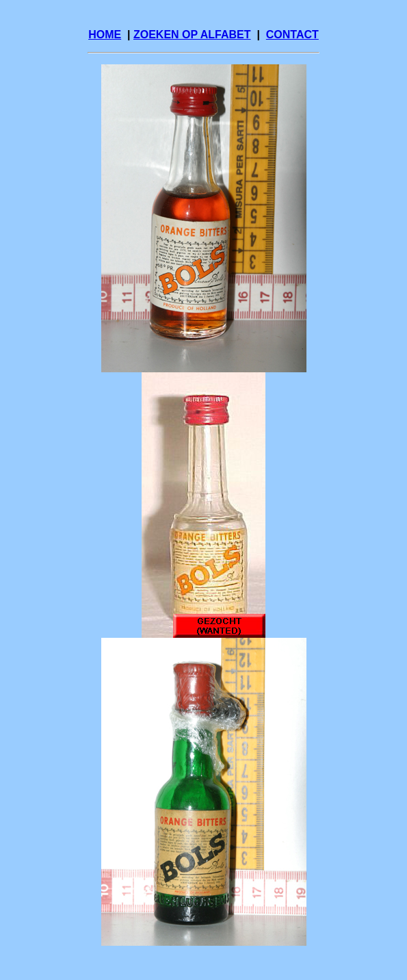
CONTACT (292, 35)
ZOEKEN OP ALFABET (192, 35)
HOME (105, 35)
